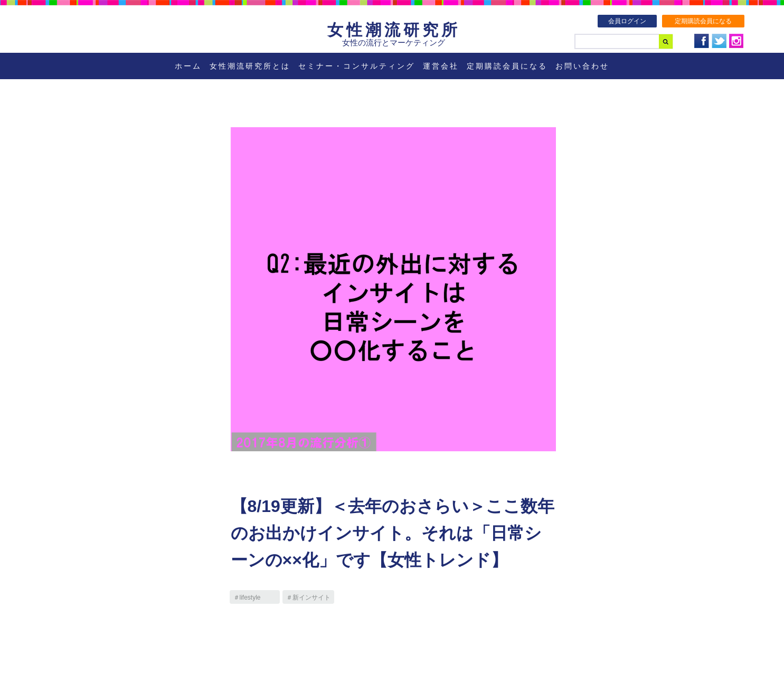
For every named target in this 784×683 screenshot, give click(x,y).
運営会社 (441, 66)
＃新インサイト (308, 597)
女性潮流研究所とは (250, 66)
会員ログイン (627, 21)
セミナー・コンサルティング (357, 66)
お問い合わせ (582, 66)
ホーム (188, 66)
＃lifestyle (247, 597)
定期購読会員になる (703, 21)
